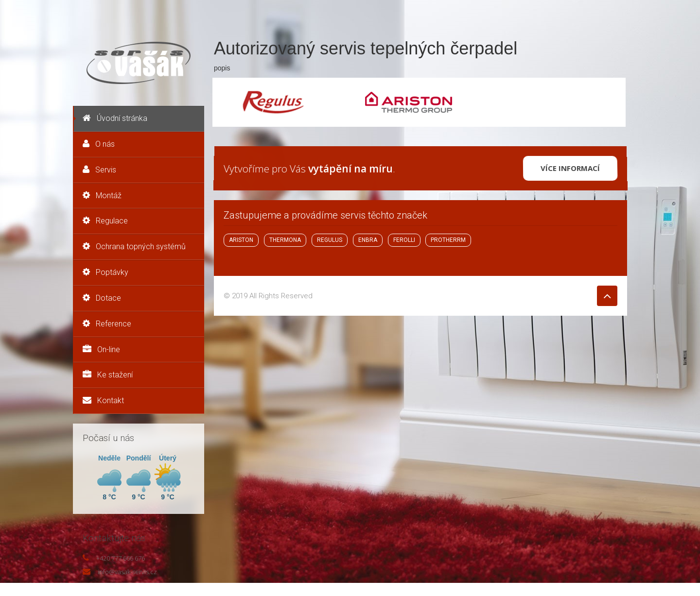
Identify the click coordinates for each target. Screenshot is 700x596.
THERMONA (285, 240)
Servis (99, 170)
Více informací (570, 168)
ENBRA (368, 240)
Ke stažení (108, 375)
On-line (101, 349)
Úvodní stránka (115, 118)
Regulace (105, 221)
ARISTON (241, 240)
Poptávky (105, 272)
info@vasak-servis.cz (127, 572)
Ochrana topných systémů (134, 247)
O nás (99, 144)
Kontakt (103, 400)
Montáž (102, 196)
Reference (107, 324)
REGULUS (330, 240)
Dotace (102, 298)
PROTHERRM (448, 240)
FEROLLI (404, 240)
